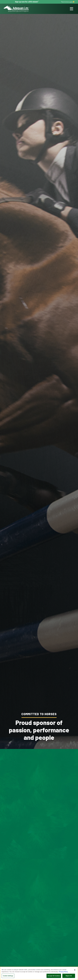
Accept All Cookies (54, 976)
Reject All (69, 976)
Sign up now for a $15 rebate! (27, 2)
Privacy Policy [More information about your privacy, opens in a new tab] (63, 972)
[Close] (75, 970)
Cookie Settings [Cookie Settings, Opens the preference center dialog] (8, 976)
